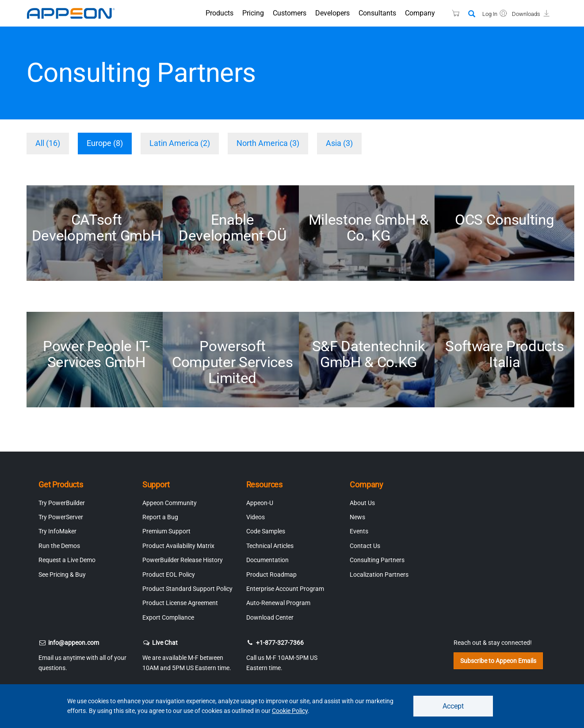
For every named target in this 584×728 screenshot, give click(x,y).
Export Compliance (168, 617)
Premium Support (166, 531)
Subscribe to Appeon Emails (498, 661)
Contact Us (365, 546)
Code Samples (266, 531)
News (357, 517)
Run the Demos (59, 546)
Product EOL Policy (169, 575)
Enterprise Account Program (285, 589)
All (48, 143)
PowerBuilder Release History (183, 560)
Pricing (253, 13)
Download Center (270, 617)
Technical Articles (270, 546)
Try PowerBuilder (62, 503)
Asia (339, 143)
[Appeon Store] (450, 13)
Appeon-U (260, 503)
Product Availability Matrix (178, 546)
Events (359, 531)
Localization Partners (379, 575)
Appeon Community (170, 503)
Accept (453, 706)
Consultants (377, 13)
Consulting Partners (377, 560)
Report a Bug (160, 517)
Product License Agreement (180, 603)
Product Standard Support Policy (187, 589)
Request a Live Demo (67, 560)
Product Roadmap (271, 575)
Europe (105, 143)
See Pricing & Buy (62, 575)
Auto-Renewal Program (278, 603)
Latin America (180, 143)
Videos (256, 517)
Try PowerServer (61, 517)
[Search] (472, 14)
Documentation (267, 560)
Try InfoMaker (57, 531)
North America (268, 143)
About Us (362, 503)
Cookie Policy (290, 711)
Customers (290, 13)
